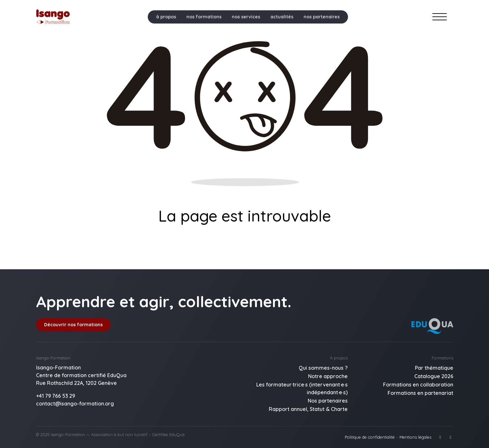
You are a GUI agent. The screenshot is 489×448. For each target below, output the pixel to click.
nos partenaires (322, 17)
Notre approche (328, 376)
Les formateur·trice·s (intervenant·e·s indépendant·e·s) (302, 388)
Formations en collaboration (418, 385)
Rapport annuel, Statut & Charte (308, 409)
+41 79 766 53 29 (56, 396)
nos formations (204, 17)
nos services (246, 17)
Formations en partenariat (420, 393)
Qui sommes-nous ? (323, 368)
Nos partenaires (328, 401)
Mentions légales (415, 437)
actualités (282, 17)
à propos (166, 17)
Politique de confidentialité (370, 437)
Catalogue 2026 (434, 376)
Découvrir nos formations (73, 325)
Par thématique (434, 368)
